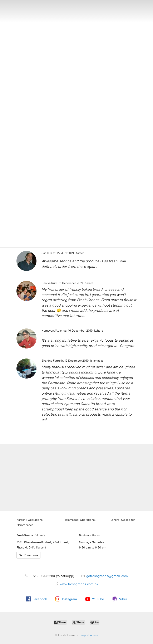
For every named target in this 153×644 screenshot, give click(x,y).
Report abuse (89, 635)
